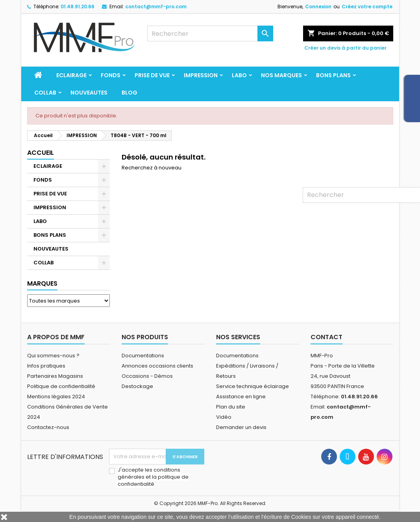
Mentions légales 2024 (56, 397)
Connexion (318, 7)
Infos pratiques (46, 366)
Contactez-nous (48, 427)
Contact (327, 337)
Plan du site (231, 407)
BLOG (130, 93)
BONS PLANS (333, 75)
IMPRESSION (201, 75)
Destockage (137, 386)
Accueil (41, 153)
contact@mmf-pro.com (156, 7)
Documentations (143, 356)
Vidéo (224, 417)
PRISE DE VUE (152, 75)
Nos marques (281, 75)
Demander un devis (241, 427)
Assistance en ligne (241, 397)
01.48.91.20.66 (78, 7)
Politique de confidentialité (61, 386)
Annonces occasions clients (157, 366)
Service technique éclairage (253, 386)
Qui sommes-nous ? (53, 356)
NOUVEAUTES (89, 93)
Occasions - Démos (147, 376)
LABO (239, 75)
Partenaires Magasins (55, 376)
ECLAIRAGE (71, 75)
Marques (42, 283)
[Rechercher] (210, 33)
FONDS (111, 75)
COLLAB (45, 93)
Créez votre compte (367, 7)
